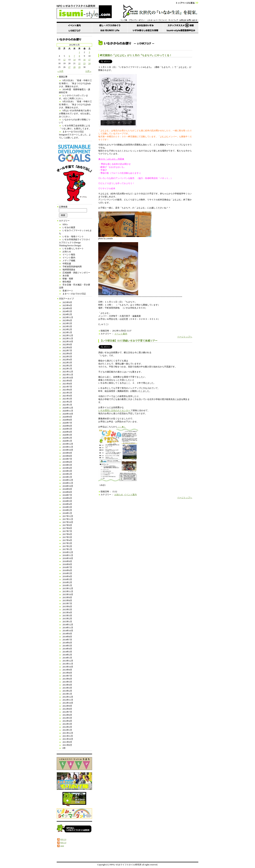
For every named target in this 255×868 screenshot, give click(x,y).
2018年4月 (67, 504)
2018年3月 (67, 507)
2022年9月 (67, 345)
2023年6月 (67, 320)
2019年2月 (67, 474)
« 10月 (60, 71)
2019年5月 (67, 465)
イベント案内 (69, 258)
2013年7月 (67, 676)
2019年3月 (67, 471)
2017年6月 (67, 534)
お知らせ (67, 252)
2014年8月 (67, 637)
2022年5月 (67, 357)
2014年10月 (68, 631)
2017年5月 (67, 537)
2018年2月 (67, 510)
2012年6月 (67, 715)
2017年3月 (67, 543)
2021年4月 (67, 396)
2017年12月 (68, 516)
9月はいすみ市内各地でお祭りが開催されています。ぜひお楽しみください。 (75, 114)
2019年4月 (67, 468)
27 (69, 67)
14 (74, 60)
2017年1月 (67, 549)
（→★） (122, 427)
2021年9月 (67, 381)
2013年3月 (67, 688)
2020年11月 (68, 411)
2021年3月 (67, 399)
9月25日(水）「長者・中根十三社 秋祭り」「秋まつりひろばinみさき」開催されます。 (75, 83)
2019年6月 (67, 462)
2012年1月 (67, 730)
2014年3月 (67, 652)
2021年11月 (68, 375)
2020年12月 (68, 408)
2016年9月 (67, 561)
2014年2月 (67, 655)
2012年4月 (67, 721)
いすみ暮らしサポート (73, 249)
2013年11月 (68, 664)
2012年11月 (68, 700)
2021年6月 (67, 390)
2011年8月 (67, 745)
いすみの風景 (69, 227)
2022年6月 (67, 354)
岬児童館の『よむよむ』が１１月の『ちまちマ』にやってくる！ (136, 55)
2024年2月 (67, 314)
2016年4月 (67, 576)
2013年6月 (67, 679)
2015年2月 (67, 619)
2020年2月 (67, 438)
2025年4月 (67, 305)
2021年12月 (68, 372)
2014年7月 (67, 640)
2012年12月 (68, 697)
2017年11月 (68, 519)
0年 (64, 748)
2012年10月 (68, 703)
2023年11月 (68, 317)
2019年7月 (67, 459)
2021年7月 (67, 387)
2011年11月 (68, 736)
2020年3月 (67, 435)
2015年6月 (67, 607)
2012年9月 (67, 706)
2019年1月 (67, 477)
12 (64, 60)
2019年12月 (68, 444)
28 (74, 67)
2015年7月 (67, 604)
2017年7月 (67, 531)
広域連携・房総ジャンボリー (76, 273)
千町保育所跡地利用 (72, 267)
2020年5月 (67, 429)
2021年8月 (67, 384)
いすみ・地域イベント (73, 236)
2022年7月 (67, 351)
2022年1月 (67, 369)
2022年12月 (68, 336)
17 (89, 60)
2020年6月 (67, 426)
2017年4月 (67, 540)
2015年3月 (67, 616)
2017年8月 (67, 528)
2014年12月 (68, 625)
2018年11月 (68, 483)
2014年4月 (67, 649)
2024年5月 (67, 311)
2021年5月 (67, 393)
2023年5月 (67, 323)
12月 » (88, 71)
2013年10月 (68, 667)
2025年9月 (67, 302)
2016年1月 (67, 585)
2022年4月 (67, 360)
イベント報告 (69, 255)
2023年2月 (67, 329)
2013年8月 (67, 673)
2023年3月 (67, 326)
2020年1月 (67, 441)
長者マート (68, 291)
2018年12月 (68, 480)
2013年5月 (67, 682)
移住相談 (67, 282)
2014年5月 (67, 646)
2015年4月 (67, 613)
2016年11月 (68, 555)
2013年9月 (67, 670)
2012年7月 (67, 712)
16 (84, 60)
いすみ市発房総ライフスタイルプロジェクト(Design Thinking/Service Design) (75, 243)
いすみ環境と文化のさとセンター (114, 410)
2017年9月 (67, 525)
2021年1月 (67, 405)
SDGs (65, 224)
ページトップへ (185, 337)
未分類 (66, 276)
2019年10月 (68, 450)
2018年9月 (67, 489)
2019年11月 (68, 447)
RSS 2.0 (63, 839)
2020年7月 (67, 423)
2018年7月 (67, 495)
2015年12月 (68, 588)
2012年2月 (67, 727)
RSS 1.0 (63, 843)
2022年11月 (68, 339)
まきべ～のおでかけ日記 (74, 294)
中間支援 (67, 264)
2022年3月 (67, 363)
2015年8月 (67, 601)
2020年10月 (68, 414)
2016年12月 (68, 552)
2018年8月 (67, 492)
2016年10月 (68, 558)
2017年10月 (68, 522)
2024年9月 (67, 308)
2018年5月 (67, 501)
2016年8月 (67, 564)
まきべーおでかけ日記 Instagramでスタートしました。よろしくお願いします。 (75, 135)
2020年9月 (67, 417)
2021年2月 (67, 402)
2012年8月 (67, 709)
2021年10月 (68, 378)
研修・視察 (68, 279)
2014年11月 (68, 628)
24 (89, 63)
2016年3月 (67, 579)
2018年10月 (68, 486)
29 (79, 67)
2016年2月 (67, 582)
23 (84, 63)
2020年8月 (67, 420)
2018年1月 (67, 513)
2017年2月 (67, 546)
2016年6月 (67, 570)
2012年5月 (67, 718)
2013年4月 (67, 685)
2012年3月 (67, 724)
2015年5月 (67, 610)
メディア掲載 (69, 261)
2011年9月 (67, 742)
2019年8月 (67, 456)
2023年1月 (67, 332)
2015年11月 (68, 591)
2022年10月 (68, 342)
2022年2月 (67, 366)
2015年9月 (67, 598)
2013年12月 (68, 661)
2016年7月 (67, 567)
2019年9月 (67, 453)
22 (79, 63)
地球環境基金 (69, 270)
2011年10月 (68, 739)
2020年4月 (67, 432)
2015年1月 (67, 622)
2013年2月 (67, 691)
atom (62, 846)
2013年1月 (67, 694)
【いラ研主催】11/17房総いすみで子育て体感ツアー (129, 341)
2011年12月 (68, 733)
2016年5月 (67, 573)
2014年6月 (67, 643)
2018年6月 (67, 498)
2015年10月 (68, 594)
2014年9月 (67, 634)
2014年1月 (67, 658)
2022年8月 (67, 348)
